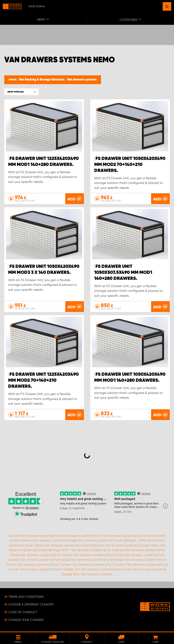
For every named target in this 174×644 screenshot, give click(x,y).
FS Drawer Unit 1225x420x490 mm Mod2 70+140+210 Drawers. (43, 380)
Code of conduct (23, 612)
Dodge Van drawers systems (88, 540)
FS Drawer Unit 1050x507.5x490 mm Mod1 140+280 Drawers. (123, 273)
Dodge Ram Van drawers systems (87, 574)
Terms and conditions (26, 596)
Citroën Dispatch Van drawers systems (108, 545)
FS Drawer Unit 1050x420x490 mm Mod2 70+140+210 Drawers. (130, 165)
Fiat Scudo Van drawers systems (79, 560)
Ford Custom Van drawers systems (133, 564)
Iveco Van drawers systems (44, 540)
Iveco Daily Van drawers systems (140, 569)
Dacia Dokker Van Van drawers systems (83, 569)
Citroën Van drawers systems (30, 535)
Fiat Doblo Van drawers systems (132, 555)
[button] (21, 92)
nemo (13, 80)
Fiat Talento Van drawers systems (80, 555)
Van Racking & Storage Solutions (42, 80)
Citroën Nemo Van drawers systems (50, 545)
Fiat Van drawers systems (74, 535)
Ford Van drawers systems (115, 535)
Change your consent (26, 620)
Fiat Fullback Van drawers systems (131, 550)
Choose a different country (31, 604)
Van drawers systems (82, 80)
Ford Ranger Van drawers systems (131, 560)
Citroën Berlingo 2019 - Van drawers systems (70, 550)
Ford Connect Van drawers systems (78, 564)
